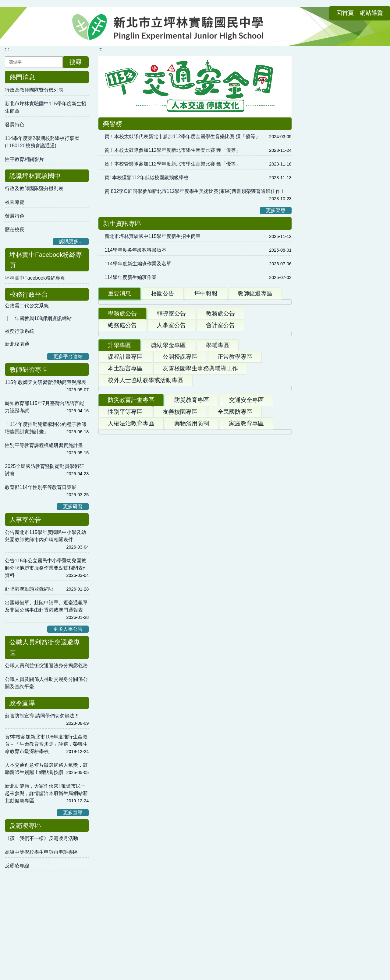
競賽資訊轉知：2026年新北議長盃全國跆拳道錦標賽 (161, 761)
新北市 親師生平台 (321, 258)
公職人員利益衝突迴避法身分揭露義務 (46, 666)
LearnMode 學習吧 (322, 230)
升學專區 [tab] (119, 501)
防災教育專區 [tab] (192, 628)
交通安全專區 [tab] (246, 628)
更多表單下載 (364, 412)
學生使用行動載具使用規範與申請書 (340, 372)
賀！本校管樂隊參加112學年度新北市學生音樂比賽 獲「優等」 (173, 164)
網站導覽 (343, 9)
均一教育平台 (316, 244)
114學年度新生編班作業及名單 (138, 264)
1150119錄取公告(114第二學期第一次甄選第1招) (161, 338)
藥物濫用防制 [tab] (192, 651)
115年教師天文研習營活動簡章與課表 (46, 382)
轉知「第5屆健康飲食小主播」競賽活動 (151, 425)
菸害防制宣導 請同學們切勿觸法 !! (42, 716)
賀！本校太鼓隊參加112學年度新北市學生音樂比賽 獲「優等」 (173, 150)
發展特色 (15, 125)
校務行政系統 (19, 331)
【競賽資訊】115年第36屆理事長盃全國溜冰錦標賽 (160, 789)
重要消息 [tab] (119, 293)
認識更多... (71, 241)
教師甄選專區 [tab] (255, 293)
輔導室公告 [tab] (171, 397)
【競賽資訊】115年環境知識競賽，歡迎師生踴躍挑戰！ (168, 456)
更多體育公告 (271, 814)
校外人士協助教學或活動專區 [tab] (145, 536)
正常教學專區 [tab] (235, 512)
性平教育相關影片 (24, 159)
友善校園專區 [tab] (180, 640)
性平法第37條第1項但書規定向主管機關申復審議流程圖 (342, 313)
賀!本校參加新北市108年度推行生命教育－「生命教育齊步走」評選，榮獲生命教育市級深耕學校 (46, 744)
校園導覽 (15, 202)
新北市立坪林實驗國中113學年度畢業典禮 (153, 352)
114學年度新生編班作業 (131, 277)
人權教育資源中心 (321, 465)
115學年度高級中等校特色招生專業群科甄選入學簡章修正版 (173, 553)
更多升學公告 (268, 612)
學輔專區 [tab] (218, 501)
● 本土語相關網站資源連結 (135, 881)
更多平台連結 (68, 356)
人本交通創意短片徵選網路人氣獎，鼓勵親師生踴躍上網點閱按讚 (46, 769)
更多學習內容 (364, 283)
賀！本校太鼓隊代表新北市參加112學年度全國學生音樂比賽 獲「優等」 (182, 136)
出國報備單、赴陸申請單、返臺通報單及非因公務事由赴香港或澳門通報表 (46, 606)
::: (300, 9)
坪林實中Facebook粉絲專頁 (35, 278)
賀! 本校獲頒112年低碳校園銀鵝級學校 (147, 178)
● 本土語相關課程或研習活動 (236, 868)
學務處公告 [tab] (122, 397)
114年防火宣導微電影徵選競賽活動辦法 (151, 729)
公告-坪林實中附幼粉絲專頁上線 (340, 156)
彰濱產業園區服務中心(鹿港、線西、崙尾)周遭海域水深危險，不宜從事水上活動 (195, 706)
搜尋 (76, 62)
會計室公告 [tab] (220, 408)
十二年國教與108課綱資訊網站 (38, 318)
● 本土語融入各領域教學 (133, 854)
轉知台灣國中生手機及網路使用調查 (147, 471)
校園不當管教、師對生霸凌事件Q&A (341, 351)
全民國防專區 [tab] (235, 640)
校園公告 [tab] (163, 293)
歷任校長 (15, 230)
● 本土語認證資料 (223, 881)
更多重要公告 (268, 380)
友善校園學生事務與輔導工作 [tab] (200, 524)
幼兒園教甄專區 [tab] (331, 139)
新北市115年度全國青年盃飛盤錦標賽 (145, 775)
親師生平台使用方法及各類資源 (335, 195)
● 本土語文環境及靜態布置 (233, 854)
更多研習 (73, 506)
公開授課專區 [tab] (180, 512)
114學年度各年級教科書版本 (135, 250)
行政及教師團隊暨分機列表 (34, 90)
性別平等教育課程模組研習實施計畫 (44, 445)
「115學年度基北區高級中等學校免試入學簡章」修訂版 (168, 583)
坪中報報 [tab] (206, 293)
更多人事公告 (68, 629)
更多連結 (369, 505)
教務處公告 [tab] (220, 397)
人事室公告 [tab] (171, 408)
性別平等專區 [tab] (125, 640)
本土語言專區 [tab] (125, 524)
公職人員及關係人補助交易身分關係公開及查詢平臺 (46, 683)
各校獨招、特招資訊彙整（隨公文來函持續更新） (161, 568)
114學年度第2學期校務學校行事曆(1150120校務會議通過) (42, 142)
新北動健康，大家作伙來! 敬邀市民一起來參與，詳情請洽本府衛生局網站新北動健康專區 (46, 793)
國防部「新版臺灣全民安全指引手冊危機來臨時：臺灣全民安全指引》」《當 (191, 669)
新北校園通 (17, 344)
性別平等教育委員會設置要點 (333, 393)
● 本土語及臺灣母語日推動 (135, 840)
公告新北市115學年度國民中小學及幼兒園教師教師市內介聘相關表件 (46, 536)
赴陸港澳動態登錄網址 (29, 589)
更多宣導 (73, 813)
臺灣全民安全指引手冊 (326, 438)
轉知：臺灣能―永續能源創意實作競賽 (149, 441)
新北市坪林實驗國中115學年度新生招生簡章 (46, 107)
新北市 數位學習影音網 (326, 271)
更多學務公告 (268, 485)
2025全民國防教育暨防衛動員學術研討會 (44, 470)
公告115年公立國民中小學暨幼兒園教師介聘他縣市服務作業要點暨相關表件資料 (46, 568)
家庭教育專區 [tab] (246, 651)
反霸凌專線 (17, 866)
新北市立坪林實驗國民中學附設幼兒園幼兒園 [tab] (343, 123)
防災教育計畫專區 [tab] (131, 628)
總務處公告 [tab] (122, 408)
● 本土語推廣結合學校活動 (233, 840)
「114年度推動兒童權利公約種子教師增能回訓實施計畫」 (46, 428)
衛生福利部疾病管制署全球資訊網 (338, 452)
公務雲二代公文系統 (27, 306)
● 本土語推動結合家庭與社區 (137, 868)
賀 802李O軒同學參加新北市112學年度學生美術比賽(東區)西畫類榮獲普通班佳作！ (195, 191)
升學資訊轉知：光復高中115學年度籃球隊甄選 (155, 802)
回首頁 (317, 9)
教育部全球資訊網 (321, 479)
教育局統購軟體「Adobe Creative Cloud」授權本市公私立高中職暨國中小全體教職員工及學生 (342, 95)
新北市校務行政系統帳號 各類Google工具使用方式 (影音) (342, 213)
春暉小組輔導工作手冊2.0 (329, 493)
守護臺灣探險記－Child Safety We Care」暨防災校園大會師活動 (179, 691)
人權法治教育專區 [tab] (131, 651)
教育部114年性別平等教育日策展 (41, 487)
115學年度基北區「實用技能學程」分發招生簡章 (161, 598)
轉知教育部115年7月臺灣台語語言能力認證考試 (44, 407)
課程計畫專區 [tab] (125, 512)
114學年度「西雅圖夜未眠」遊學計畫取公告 (156, 324)
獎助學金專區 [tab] (168, 501)
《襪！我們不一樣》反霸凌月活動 (41, 838)
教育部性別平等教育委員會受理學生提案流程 (343, 334)
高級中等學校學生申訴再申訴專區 (41, 852)
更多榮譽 (276, 210)
